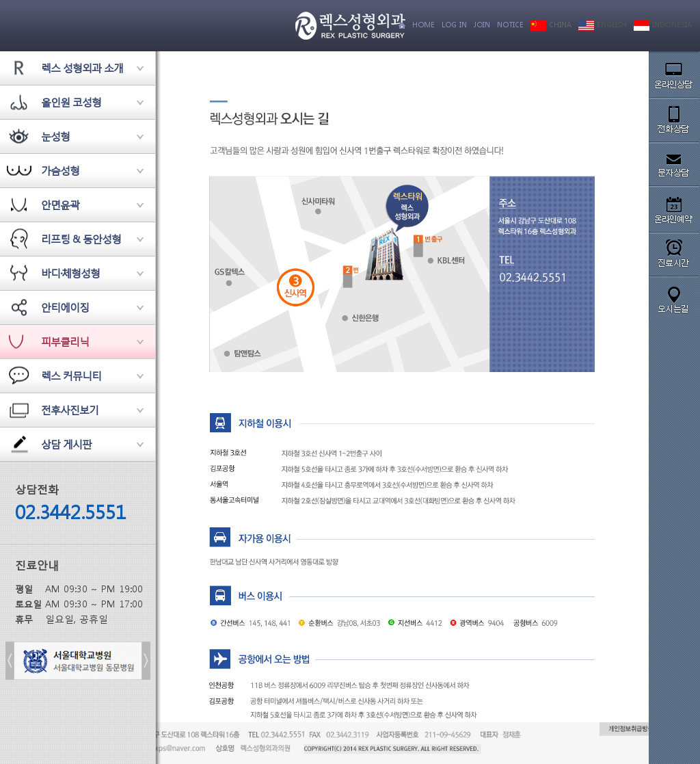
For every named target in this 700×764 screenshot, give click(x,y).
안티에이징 (65, 307)
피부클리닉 (65, 341)
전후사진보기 (70, 410)
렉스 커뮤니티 (71, 376)
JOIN (482, 25)
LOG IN (454, 25)
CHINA (551, 25)
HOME (423, 25)
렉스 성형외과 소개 (82, 68)
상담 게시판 (66, 444)
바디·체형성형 (70, 273)
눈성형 (55, 136)
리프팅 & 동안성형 (81, 239)
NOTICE (510, 25)
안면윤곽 (60, 205)
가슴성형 (60, 170)
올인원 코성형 (71, 102)
